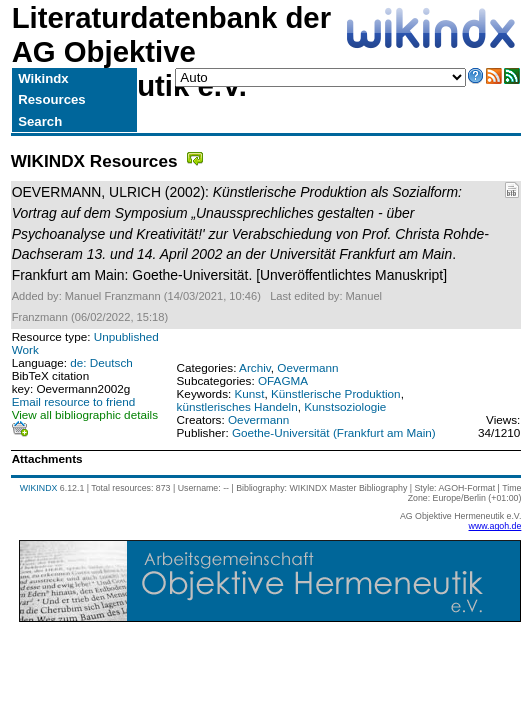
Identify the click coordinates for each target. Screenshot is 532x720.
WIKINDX (39, 488)
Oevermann (307, 367)
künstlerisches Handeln (237, 406)
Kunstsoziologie (345, 406)
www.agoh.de (495, 526)
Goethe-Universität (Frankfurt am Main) (334, 432)
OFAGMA (283, 380)
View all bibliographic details (85, 414)
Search (40, 121)
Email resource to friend (74, 401)
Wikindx (43, 78)
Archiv (255, 367)
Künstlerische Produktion (336, 393)
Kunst (250, 393)
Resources (51, 99)
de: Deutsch (101, 362)
